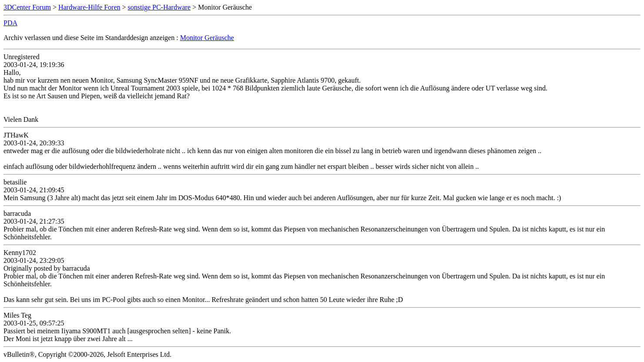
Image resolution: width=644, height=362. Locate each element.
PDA (10, 23)
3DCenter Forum (27, 7)
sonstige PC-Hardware (159, 7)
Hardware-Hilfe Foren (89, 7)
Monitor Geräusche (207, 38)
